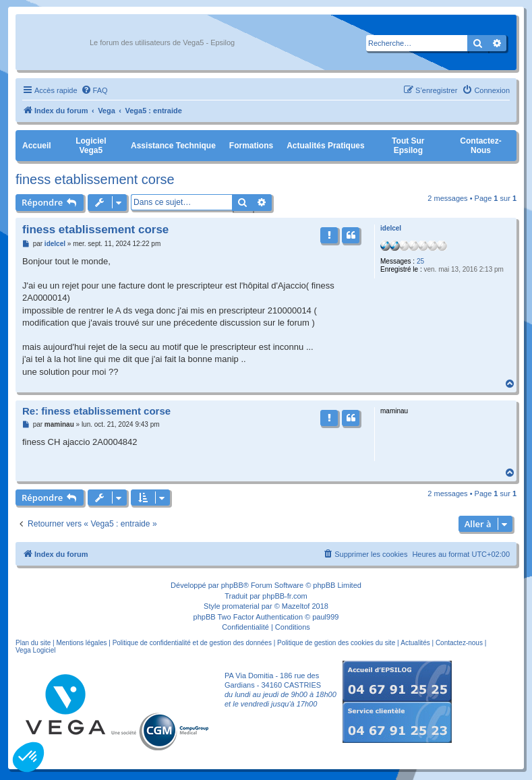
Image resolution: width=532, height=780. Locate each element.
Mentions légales (81, 643)
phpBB (232, 585)
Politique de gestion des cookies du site (336, 643)
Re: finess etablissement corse (96, 411)
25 (420, 261)
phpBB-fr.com (285, 596)
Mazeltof (296, 606)
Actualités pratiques (325, 146)
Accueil (37, 146)
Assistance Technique (173, 146)
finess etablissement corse (95, 179)
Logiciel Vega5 (91, 146)
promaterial (241, 606)
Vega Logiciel (36, 650)
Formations (251, 146)
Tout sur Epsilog (408, 146)
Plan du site (33, 643)
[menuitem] (94, 90)
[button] (28, 757)
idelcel (391, 228)
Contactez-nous (480, 146)
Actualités (415, 643)
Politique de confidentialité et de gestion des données (192, 643)
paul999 (325, 617)
